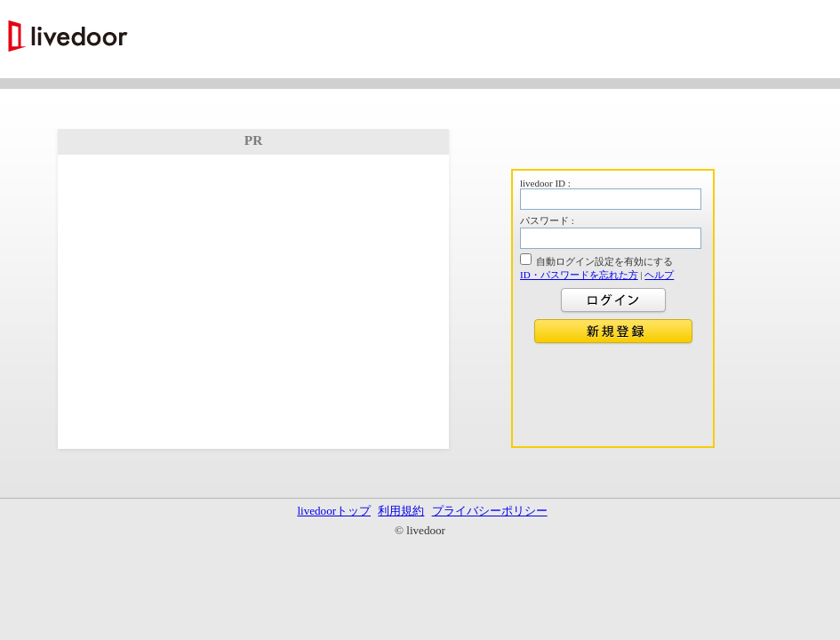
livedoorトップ (334, 511)
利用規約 (401, 511)
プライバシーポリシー (490, 511)
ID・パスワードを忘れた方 (579, 275)
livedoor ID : (545, 183)
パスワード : (547, 220)
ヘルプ (659, 275)
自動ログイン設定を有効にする (604, 261)
